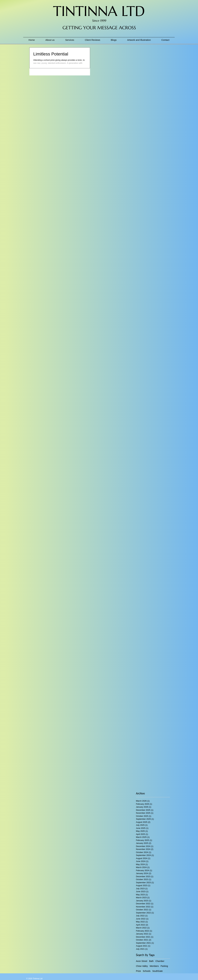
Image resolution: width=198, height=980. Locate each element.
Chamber (160, 961)
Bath (151, 961)
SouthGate (158, 971)
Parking (164, 966)
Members (154, 966)
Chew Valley (142, 966)
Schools (147, 971)
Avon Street (142, 961)
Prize (138, 971)
